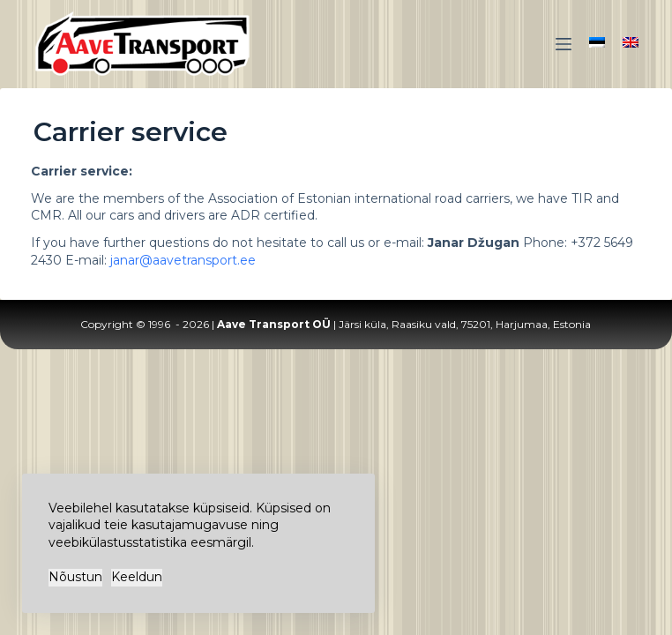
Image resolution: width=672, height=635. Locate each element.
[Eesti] (597, 42)
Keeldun (137, 577)
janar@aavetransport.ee (183, 260)
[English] (631, 42)
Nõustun (75, 577)
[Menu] (564, 44)
